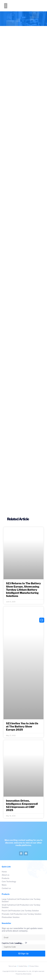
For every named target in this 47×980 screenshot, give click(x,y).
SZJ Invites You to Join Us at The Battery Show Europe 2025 (22, 726)
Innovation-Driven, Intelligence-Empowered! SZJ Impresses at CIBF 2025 (22, 805)
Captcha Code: (14, 943)
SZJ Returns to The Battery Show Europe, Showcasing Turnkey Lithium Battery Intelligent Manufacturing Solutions (23, 590)
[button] (6, 6)
